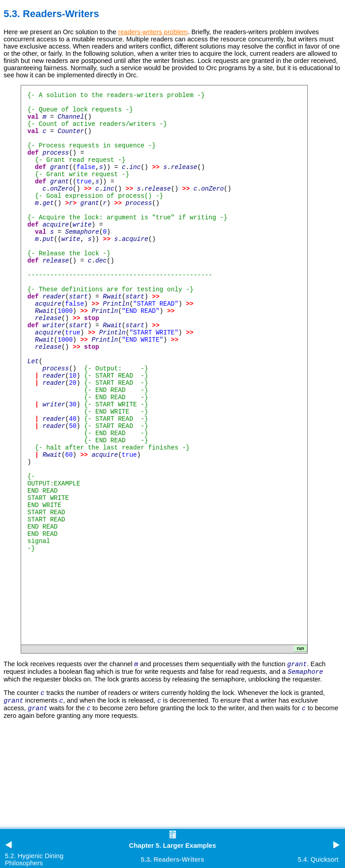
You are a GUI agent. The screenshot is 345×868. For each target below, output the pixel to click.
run (301, 648)
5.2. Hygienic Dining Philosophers (34, 859)
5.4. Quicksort (318, 859)
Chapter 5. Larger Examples (172, 846)
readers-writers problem (153, 32)
